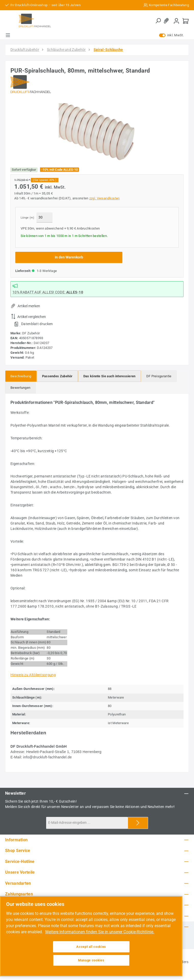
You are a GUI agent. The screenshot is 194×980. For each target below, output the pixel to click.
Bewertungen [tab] (20, 388)
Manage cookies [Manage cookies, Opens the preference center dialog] (91, 960)
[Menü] (8, 35)
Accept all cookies (91, 947)
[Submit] (138, 823)
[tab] (21, 376)
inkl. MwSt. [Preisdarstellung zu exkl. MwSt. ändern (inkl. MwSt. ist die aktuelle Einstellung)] (171, 35)
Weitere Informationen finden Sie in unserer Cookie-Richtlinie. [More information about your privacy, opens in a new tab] (100, 932)
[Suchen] (158, 21)
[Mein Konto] (176, 21)
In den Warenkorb (69, 257)
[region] (97, 132)
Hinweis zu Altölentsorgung (33, 675)
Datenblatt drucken (37, 324)
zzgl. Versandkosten (105, 198)
